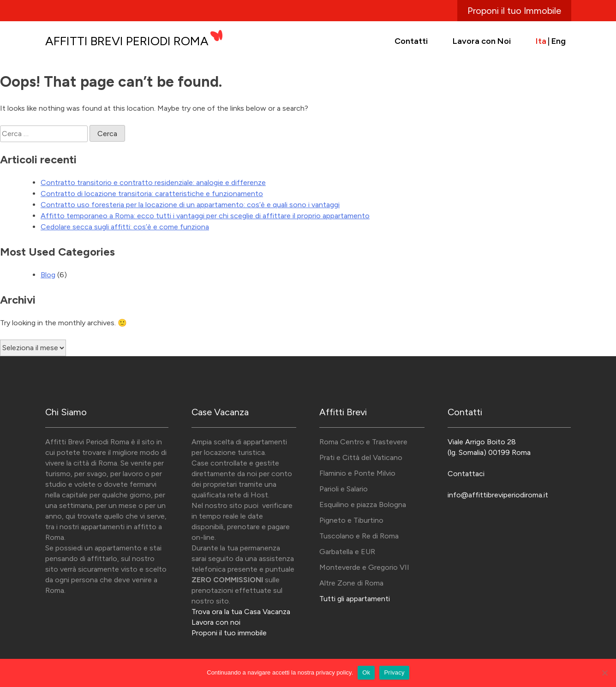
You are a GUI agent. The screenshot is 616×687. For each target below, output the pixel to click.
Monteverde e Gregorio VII (364, 567)
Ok (366, 672)
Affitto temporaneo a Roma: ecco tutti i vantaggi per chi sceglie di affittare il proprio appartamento (205, 216)
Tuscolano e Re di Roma (359, 536)
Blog (48, 275)
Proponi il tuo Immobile (514, 11)
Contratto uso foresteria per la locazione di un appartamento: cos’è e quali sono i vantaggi (190, 205)
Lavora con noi (216, 622)
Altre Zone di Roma (351, 583)
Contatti (411, 41)
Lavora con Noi (482, 41)
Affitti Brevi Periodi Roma (127, 41)
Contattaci (466, 474)
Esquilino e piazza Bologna (363, 505)
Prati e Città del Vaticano (361, 457)
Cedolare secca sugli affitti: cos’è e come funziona (125, 227)
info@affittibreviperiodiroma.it (498, 495)
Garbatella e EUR (347, 552)
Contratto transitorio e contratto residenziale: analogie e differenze (153, 182)
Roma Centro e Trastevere (363, 442)
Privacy (394, 672)
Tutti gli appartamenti (355, 599)
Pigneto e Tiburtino (351, 520)
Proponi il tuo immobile (229, 633)
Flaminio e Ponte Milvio (357, 473)
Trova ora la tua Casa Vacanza (241, 612)
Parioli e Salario (344, 489)
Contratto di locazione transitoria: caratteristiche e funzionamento (152, 194)
